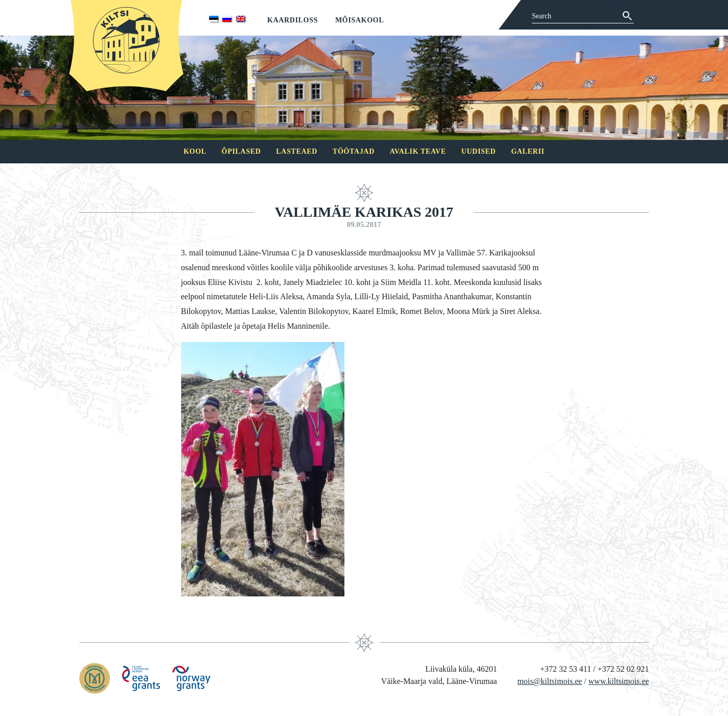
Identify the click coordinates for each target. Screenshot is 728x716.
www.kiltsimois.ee (619, 681)
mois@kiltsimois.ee (550, 681)
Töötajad (354, 151)
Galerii (528, 151)
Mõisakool (360, 20)
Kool (195, 151)
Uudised (479, 151)
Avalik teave (418, 151)
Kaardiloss (293, 20)
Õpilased (241, 151)
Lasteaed (297, 151)
